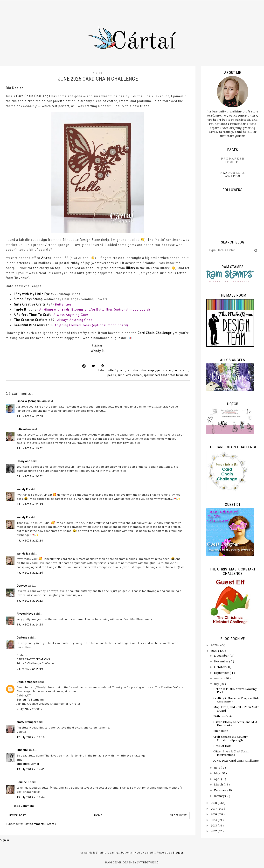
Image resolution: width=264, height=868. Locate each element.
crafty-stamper (27, 722)
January (220, 796)
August (219, 678)
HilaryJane (24, 461)
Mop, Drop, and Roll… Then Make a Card (236, 709)
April (218, 779)
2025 (214, 651)
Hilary (131, 268)
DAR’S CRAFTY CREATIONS (33, 659)
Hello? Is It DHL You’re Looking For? (235, 691)
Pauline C (23, 782)
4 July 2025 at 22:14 (30, 540)
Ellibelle (23, 750)
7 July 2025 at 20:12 (30, 709)
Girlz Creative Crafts (30, 304)
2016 (214, 814)
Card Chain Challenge (34, 96)
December (222, 656)
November (222, 661)
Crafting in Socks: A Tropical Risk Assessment (236, 700)
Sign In (4, 840)
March (219, 784)
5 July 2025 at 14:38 (30, 624)
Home (98, 815)
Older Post (178, 815)
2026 (215, 645)
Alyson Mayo (25, 614)
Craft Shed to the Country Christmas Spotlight (231, 738)
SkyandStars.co (148, 862)
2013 (214, 825)
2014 (214, 820)
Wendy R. (23, 489)
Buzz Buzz (221, 731)
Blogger (178, 852)
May (217, 773)
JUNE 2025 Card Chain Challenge (236, 760)
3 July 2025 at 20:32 (30, 476)
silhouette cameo (130, 375)
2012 (214, 831)
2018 (214, 803)
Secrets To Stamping (30, 699)
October (220, 667)
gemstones (164, 370)
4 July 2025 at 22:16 (30, 573)
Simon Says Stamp (28, 299)
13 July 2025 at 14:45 (31, 769)
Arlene (46, 258)
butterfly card (116, 370)
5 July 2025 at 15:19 (30, 669)
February (221, 790)
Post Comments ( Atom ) (40, 824)
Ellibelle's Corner (28, 764)
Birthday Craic (223, 716)
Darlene (22, 637)
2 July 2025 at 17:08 (30, 416)
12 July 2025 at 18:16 (31, 737)
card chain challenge (141, 370)
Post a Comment (23, 806)
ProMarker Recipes (233, 160)
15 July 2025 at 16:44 (31, 797)
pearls (112, 375)
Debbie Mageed (27, 682)
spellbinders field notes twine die (166, 375)
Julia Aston (24, 429)
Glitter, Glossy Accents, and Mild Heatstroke (235, 724)
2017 (214, 809)
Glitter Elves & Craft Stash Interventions (231, 753)
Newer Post (17, 815)
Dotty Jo (22, 586)
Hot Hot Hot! (222, 746)
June (217, 767)
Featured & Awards (233, 174)
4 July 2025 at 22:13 (30, 504)
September (222, 673)
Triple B (20, 309)
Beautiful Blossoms (29, 325)
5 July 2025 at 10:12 (30, 601)
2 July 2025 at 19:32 (30, 448)
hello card (181, 370)
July (217, 684)
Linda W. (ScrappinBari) (32, 401)
